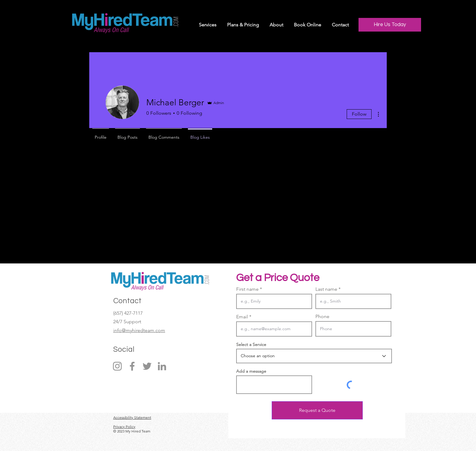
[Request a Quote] (317, 410)
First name (247, 289)
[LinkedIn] (162, 366)
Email (242, 317)
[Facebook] (132, 366)
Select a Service (251, 344)
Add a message (251, 371)
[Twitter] (147, 366)
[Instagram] (117, 366)
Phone (322, 317)
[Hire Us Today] (390, 25)
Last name (326, 289)
